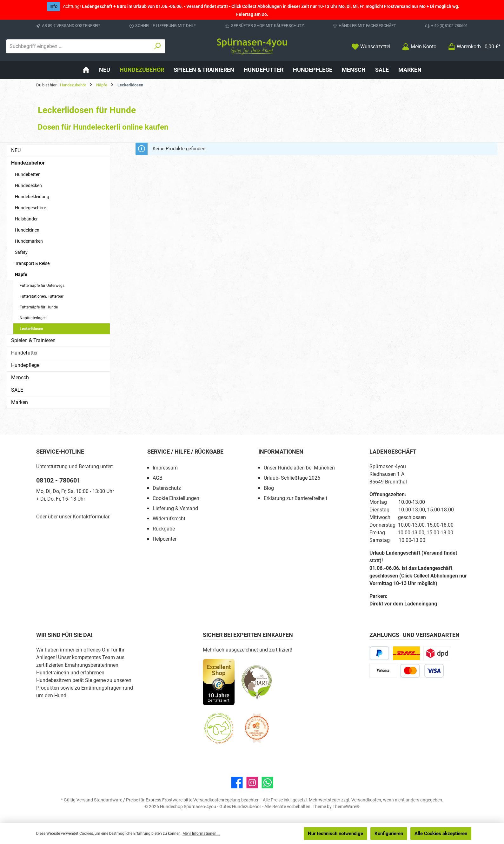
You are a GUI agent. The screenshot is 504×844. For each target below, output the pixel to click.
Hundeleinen (27, 230)
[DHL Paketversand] (406, 653)
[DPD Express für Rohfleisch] (437, 653)
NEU (16, 150)
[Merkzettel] (371, 47)
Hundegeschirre (30, 208)
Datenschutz (167, 488)
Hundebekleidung (32, 197)
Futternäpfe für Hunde (39, 307)
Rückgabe (164, 529)
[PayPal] (379, 653)
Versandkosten (366, 800)
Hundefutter (24, 353)
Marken (20, 402)
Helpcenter (165, 539)
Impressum (165, 468)
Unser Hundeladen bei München (299, 468)
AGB (158, 478)
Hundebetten (28, 174)
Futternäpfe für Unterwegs (42, 286)
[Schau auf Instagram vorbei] (252, 783)
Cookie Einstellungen (176, 498)
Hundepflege (25, 365)
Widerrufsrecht (169, 519)
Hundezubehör (28, 163)
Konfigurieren (389, 834)
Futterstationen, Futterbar (42, 296)
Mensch (20, 378)
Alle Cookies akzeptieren (441, 834)
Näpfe (21, 274)
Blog (269, 488)
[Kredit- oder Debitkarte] (422, 671)
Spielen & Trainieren (33, 340)
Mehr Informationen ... (201, 834)
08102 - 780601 (58, 480)
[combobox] (78, 46)
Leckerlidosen (31, 329)
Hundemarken (29, 241)
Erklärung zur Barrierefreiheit (295, 498)
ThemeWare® (346, 807)
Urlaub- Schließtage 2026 (292, 478)
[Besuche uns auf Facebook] (237, 783)
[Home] (86, 70)
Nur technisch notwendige (335, 834)
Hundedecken (28, 186)
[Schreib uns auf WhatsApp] (267, 783)
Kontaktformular (91, 517)
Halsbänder (26, 219)
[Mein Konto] (419, 47)
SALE (17, 390)
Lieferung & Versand (175, 508)
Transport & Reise (32, 263)
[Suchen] (158, 46)
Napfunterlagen (33, 318)
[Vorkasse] (383, 671)
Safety (21, 252)
